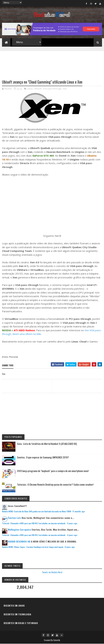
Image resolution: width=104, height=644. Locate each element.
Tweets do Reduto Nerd (52, 572)
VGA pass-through (52, 89)
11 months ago (79, 512)
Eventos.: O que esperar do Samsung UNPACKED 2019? (43, 457)
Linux (30, 89)
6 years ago (72, 524)
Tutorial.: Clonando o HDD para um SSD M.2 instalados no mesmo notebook (34, 524)
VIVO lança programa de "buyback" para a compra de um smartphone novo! (53, 471)
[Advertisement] (52, 63)
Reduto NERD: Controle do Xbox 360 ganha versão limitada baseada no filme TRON (36, 512)
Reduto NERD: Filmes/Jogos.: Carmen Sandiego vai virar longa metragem (33, 547)
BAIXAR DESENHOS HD (19, 542)
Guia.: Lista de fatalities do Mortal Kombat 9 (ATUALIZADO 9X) (47, 444)
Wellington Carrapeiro (19, 530)
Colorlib (57, 640)
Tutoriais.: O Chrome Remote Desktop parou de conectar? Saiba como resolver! (55, 485)
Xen (65, 89)
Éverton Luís (14, 518)
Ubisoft (38, 89)
